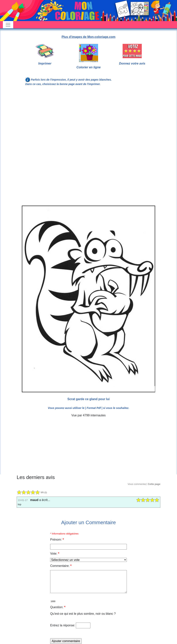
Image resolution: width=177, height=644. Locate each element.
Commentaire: (61, 566)
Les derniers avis (36, 477)
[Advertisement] (88, 121)
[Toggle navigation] (8, 25)
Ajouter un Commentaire (88, 522)
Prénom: (57, 540)
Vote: (55, 554)
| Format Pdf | (94, 408)
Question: (58, 607)
